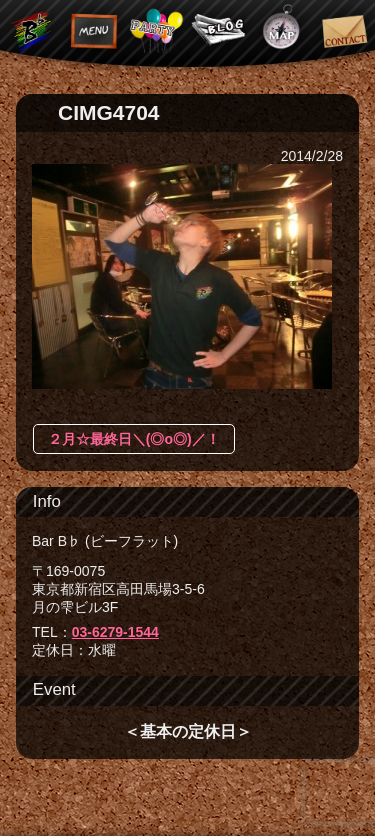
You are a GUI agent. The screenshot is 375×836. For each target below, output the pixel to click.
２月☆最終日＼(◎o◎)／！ (134, 439)
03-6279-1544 (115, 632)
